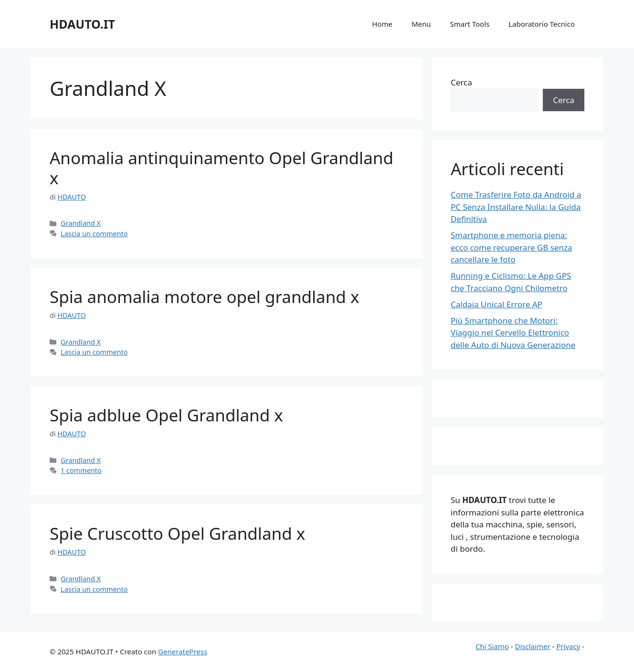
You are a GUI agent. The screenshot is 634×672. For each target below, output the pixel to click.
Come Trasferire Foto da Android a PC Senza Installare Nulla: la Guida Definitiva (516, 207)
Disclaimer (533, 646)
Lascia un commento (94, 234)
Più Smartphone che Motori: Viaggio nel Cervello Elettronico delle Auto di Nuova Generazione (513, 333)
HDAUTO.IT (82, 24)
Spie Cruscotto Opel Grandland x (177, 533)
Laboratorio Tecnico (542, 24)
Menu (421, 24)
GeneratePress (183, 651)
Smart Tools (470, 24)
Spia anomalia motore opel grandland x (204, 297)
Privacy (568, 646)
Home (382, 24)
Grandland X (81, 223)
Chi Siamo (492, 646)
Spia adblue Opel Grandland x (166, 415)
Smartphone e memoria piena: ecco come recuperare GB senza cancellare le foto (511, 247)
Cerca (461, 82)
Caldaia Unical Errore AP (497, 304)
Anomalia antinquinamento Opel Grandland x (222, 168)
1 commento (81, 470)
